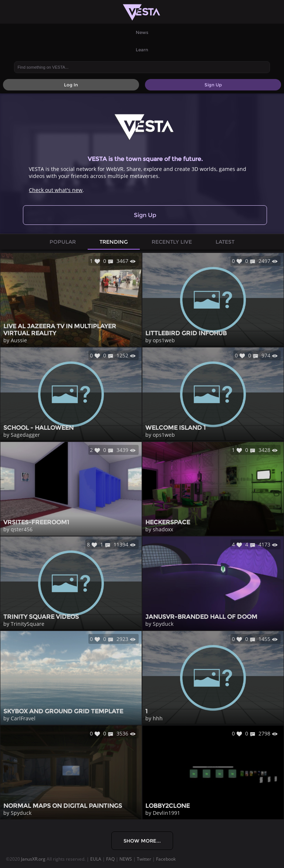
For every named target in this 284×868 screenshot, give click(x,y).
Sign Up (145, 215)
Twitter (144, 859)
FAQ (110, 859)
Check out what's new (56, 190)
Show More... (142, 841)
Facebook (166, 859)
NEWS (126, 859)
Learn (142, 50)
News (142, 32)
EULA (96, 859)
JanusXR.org (33, 859)
